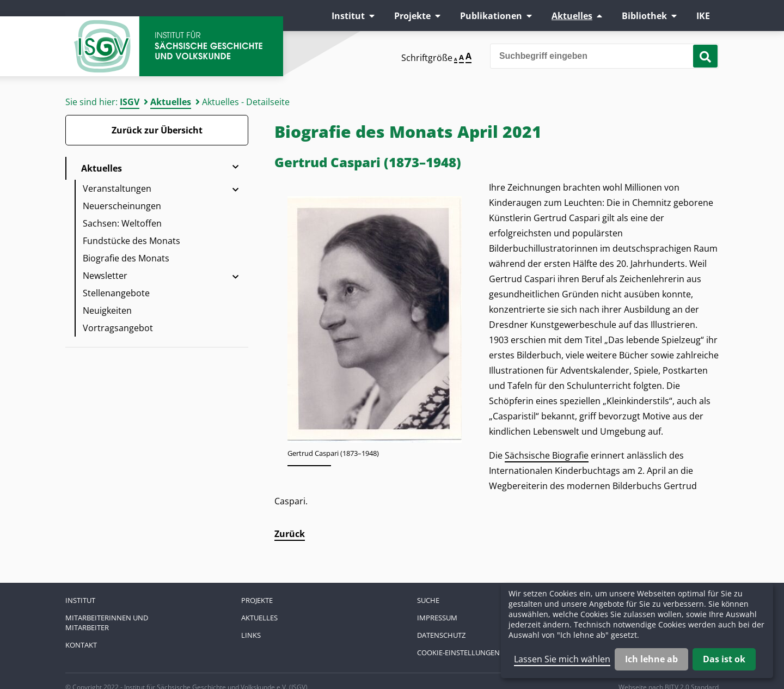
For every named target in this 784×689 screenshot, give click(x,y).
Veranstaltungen (117, 188)
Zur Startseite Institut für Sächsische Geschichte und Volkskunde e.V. (174, 46)
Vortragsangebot (118, 328)
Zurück (290, 534)
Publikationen (491, 16)
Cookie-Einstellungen (458, 653)
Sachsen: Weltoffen (122, 223)
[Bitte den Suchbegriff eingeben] (604, 56)
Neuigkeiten (107, 310)
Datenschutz (441, 635)
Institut (348, 16)
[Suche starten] (705, 56)
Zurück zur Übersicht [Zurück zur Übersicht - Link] (157, 130)
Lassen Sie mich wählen (562, 659)
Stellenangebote (116, 293)
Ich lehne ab (651, 659)
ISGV (130, 102)
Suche (428, 600)
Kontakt (81, 645)
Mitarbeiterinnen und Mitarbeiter (107, 623)
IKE (703, 16)
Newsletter (105, 276)
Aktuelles (572, 16)
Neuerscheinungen (122, 206)
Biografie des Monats (126, 258)
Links (251, 635)
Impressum (437, 618)
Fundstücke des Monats (131, 241)
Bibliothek (644, 16)
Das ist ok (724, 659)
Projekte (412, 16)
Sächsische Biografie (547, 455)
